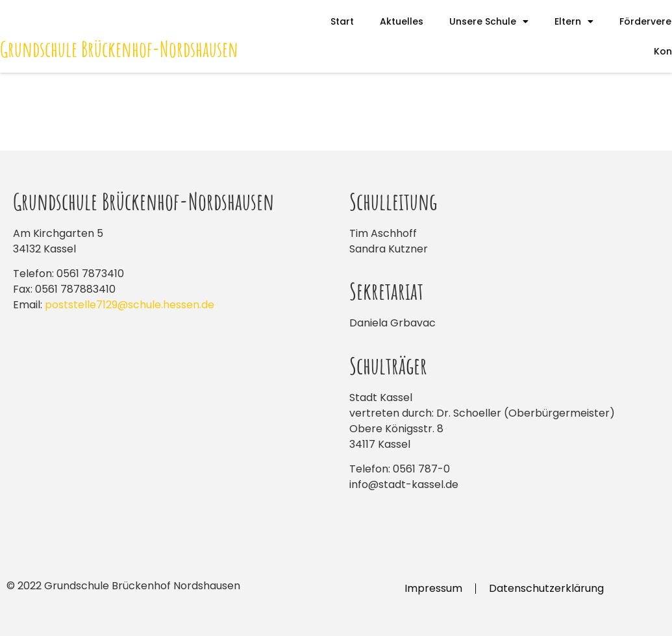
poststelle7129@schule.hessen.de (130, 305)
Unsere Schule (489, 21)
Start (342, 21)
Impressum (433, 588)
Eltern (574, 21)
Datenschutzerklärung (546, 588)
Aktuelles (402, 21)
